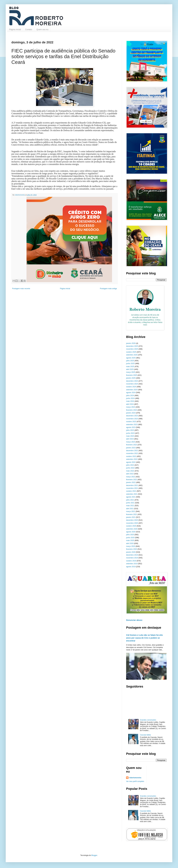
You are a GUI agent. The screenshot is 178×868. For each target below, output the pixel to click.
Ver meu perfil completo (135, 781)
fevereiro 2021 (132, 514)
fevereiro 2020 (132, 549)
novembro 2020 (132, 523)
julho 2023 (130, 430)
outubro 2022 (131, 456)
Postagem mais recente (21, 289)
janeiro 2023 (131, 448)
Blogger (94, 855)
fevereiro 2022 (132, 480)
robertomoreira (135, 778)
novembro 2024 (132, 384)
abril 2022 (130, 474)
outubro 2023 (131, 422)
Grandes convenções (148, 720)
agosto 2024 (131, 393)
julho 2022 (130, 465)
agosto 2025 (131, 358)
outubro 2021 (131, 491)
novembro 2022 (132, 453)
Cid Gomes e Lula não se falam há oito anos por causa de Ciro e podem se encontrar (144, 638)
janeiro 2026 (131, 343)
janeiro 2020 (131, 552)
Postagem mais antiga (108, 289)
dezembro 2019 (132, 555)
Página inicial (15, 29)
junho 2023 (130, 433)
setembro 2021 (132, 494)
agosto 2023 (131, 427)
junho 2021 (130, 503)
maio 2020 (130, 540)
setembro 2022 (132, 459)
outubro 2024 (131, 387)
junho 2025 (130, 364)
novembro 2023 (132, 419)
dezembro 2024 (132, 381)
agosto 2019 (131, 567)
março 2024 (131, 407)
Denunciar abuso (134, 620)
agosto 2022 (131, 462)
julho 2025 (130, 361)
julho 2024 (130, 396)
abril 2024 (130, 404)
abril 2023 (130, 439)
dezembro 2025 (132, 346)
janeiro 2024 (131, 413)
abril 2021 (130, 509)
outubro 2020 (131, 526)
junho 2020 (130, 538)
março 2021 (131, 511)
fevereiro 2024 (132, 410)
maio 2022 (130, 471)
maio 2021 (130, 506)
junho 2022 (130, 468)
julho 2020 (130, 535)
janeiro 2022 (131, 482)
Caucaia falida (145, 735)
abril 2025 (130, 369)
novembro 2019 (132, 558)
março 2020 (131, 546)
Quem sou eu (42, 29)
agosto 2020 (131, 532)
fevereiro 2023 (132, 445)
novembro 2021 (132, 488)
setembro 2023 (132, 425)
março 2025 (131, 372)
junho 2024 (130, 398)
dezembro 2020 (132, 520)
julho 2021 (130, 500)
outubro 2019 (131, 561)
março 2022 (131, 477)
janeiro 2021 (131, 517)
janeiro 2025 (131, 378)
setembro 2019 (132, 564)
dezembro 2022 (132, 451)
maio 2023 (130, 436)
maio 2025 (130, 367)
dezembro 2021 (132, 485)
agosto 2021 (131, 497)
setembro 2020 (132, 529)
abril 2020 (130, 543)
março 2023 (131, 442)
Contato (29, 29)
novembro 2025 (132, 349)
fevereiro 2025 (132, 375)
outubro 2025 (131, 352)
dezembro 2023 (132, 416)
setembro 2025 (132, 355)
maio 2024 (130, 401)
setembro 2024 (132, 390)
